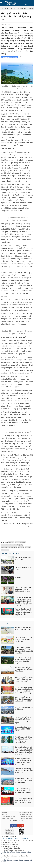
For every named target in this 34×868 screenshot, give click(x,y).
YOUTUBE (20, 825)
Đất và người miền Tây (8, 816)
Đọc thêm (6, 623)
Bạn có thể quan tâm (10, 553)
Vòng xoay (20, 8)
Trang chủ (5, 812)
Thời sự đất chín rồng (8, 8)
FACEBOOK (13, 825)
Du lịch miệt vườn (26, 819)
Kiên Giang (21, 547)
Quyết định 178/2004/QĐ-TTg (9, 547)
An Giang (28, 547)
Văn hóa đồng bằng (7, 819)
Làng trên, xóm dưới (26, 816)
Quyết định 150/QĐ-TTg (17, 545)
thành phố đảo (5, 545)
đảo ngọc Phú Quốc (20, 542)
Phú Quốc (11, 542)
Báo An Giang (5, 550)
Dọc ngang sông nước (26, 814)
